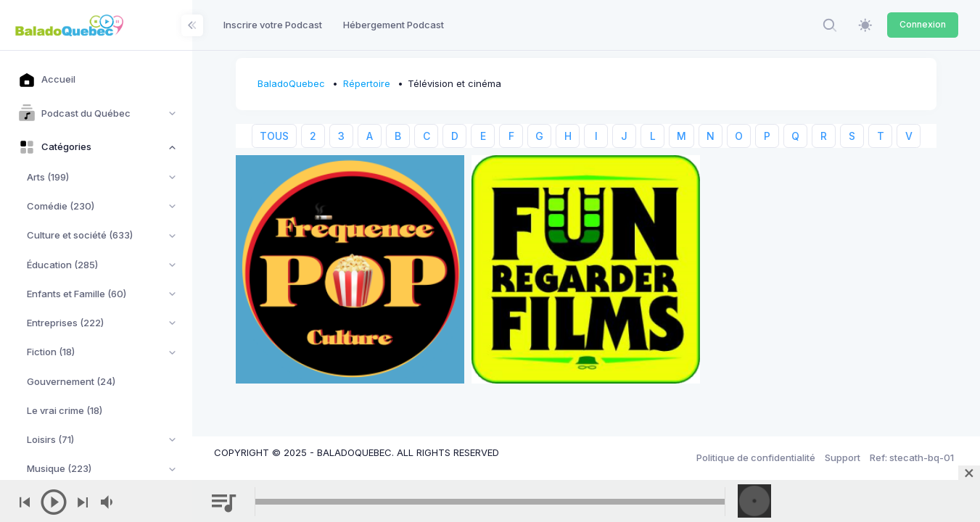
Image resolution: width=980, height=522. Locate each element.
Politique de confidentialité (756, 457)
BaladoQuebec (291, 83)
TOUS (274, 136)
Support (843, 457)
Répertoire (367, 83)
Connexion (923, 24)
